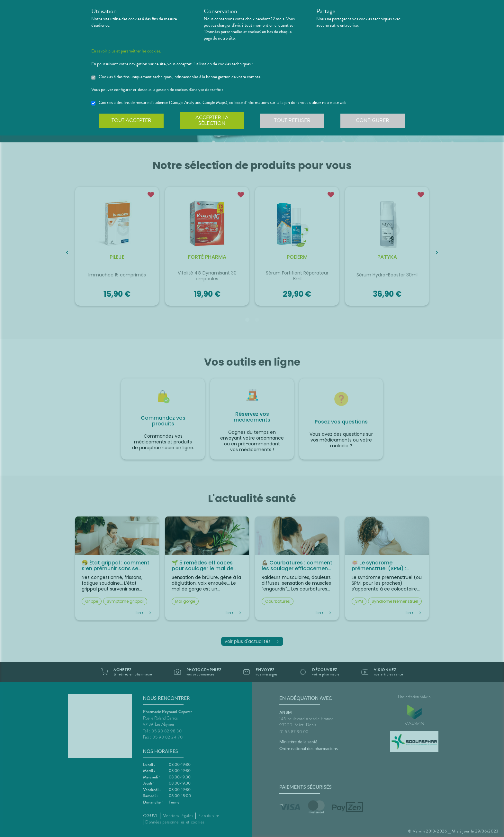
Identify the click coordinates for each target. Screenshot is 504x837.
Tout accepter (131, 120)
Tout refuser (292, 120)
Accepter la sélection (212, 120)
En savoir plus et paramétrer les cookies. (126, 51)
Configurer (373, 120)
